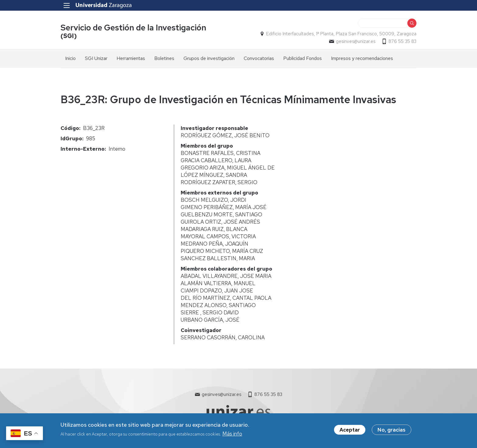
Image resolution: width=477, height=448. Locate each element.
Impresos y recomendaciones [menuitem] (362, 58)
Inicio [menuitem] (70, 58)
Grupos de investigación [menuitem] (209, 58)
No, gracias (392, 432)
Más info (232, 436)
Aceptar (350, 432)
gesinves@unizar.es (356, 41)
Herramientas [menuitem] (131, 58)
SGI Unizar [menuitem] (96, 58)
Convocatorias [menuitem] (259, 58)
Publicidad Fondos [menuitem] (303, 58)
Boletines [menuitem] (164, 58)
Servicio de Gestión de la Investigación (133, 28)
